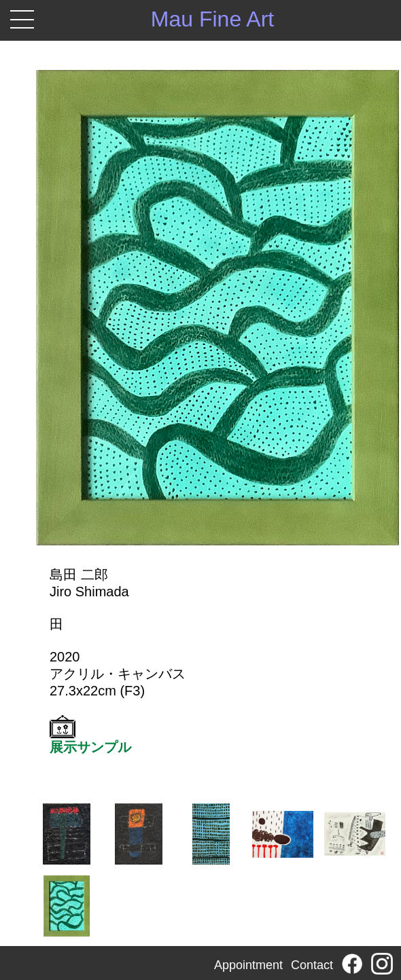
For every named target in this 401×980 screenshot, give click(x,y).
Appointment (248, 965)
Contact (312, 965)
